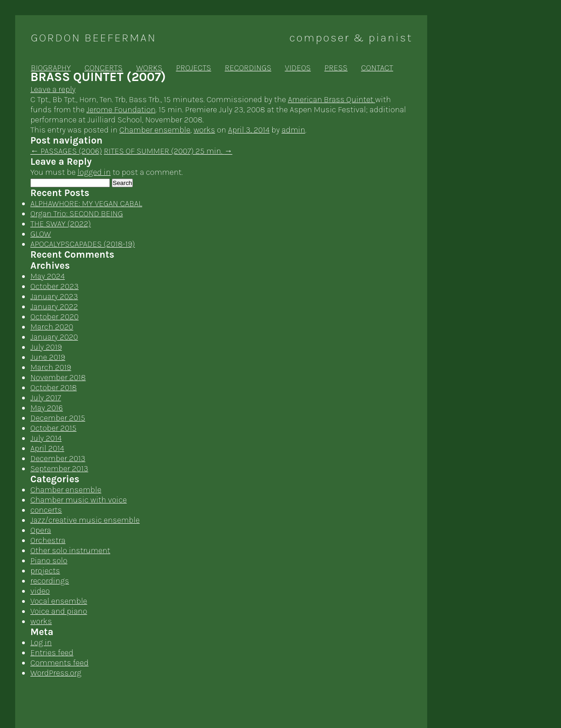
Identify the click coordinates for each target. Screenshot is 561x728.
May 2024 (48, 276)
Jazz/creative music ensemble (85, 520)
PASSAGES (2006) (66, 151)
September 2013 (59, 468)
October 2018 (54, 387)
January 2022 (54, 306)
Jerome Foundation (121, 110)
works (149, 68)
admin (293, 130)
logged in (94, 172)
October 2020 (54, 317)
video (40, 591)
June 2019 (48, 357)
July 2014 (46, 438)
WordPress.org (56, 673)
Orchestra (48, 540)
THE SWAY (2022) (61, 224)
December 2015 (58, 418)
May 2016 (47, 408)
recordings (248, 68)
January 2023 (54, 296)
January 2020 (54, 337)
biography (51, 68)
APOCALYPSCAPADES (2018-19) (83, 244)
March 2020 (52, 327)
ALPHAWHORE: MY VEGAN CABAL (86, 203)
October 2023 (54, 286)
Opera (41, 530)
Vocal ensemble (59, 601)
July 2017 (46, 398)
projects (194, 68)
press (336, 68)
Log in (41, 642)
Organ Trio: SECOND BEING (77, 214)
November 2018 (58, 377)
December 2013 (58, 458)
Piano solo (49, 560)
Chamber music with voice (79, 500)
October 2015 (53, 428)
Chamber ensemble (155, 130)
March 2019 (51, 367)
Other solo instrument (70, 550)
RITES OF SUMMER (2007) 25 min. (168, 151)
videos (298, 68)
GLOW (41, 234)
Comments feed (59, 663)
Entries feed (52, 653)
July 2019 (46, 347)
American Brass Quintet (332, 99)
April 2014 (47, 448)
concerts (104, 68)
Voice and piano (59, 611)
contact (377, 68)
